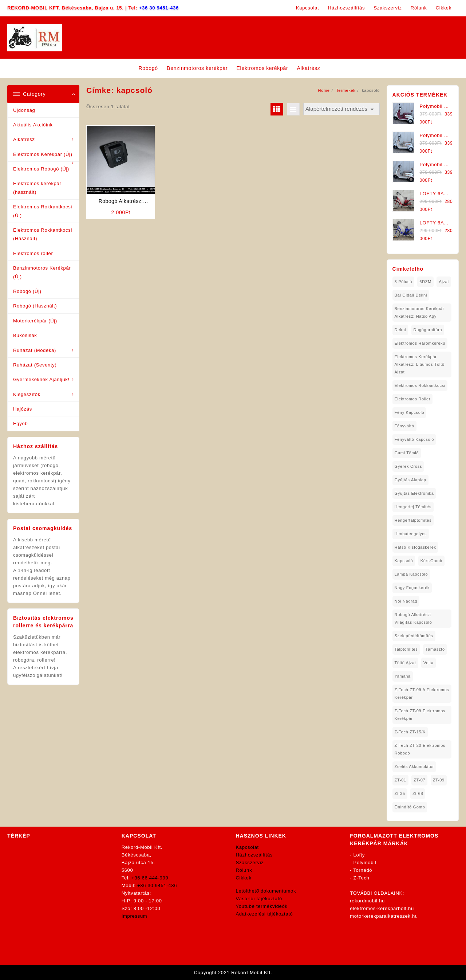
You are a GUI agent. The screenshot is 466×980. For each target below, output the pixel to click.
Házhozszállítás (254, 855)
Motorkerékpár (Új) (35, 321)
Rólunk (244, 870)
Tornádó (363, 870)
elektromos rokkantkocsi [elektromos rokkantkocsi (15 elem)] (420, 385)
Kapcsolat (247, 847)
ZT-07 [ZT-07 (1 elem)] (419, 780)
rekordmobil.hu (367, 901)
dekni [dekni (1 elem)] (400, 330)
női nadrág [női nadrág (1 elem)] (406, 601)
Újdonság (24, 110)
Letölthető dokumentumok (266, 891)
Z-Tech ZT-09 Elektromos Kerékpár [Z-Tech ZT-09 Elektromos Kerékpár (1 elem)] (420, 715)
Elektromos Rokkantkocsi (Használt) (43, 234)
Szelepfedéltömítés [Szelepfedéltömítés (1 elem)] (414, 636)
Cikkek (244, 878)
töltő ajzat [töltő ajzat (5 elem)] (405, 663)
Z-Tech (362, 878)
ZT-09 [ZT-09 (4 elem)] (439, 780)
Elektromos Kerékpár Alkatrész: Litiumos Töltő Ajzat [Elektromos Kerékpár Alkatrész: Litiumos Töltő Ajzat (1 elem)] (420, 364)
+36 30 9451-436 (159, 8)
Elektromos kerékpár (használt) (37, 188)
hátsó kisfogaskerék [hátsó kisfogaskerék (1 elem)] (415, 547)
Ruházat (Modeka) (35, 350)
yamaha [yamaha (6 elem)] (403, 676)
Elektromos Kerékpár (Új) (43, 154)
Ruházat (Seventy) (35, 365)
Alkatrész (24, 139)
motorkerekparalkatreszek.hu (384, 916)
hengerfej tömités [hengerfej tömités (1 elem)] (413, 507)
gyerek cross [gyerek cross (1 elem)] (408, 466)
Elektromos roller (33, 253)
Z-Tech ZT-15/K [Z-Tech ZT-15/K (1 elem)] (410, 732)
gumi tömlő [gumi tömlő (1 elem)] (407, 453)
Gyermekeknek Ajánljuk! (41, 379)
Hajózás (23, 409)
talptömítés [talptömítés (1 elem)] (406, 649)
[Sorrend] (341, 109)
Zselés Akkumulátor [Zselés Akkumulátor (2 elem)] (414, 767)
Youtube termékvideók (262, 906)
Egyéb (20, 424)
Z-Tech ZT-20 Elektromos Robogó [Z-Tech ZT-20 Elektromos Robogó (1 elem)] (420, 749)
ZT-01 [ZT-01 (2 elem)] (400, 780)
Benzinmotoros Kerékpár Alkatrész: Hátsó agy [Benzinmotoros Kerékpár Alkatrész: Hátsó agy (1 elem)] (419, 312)
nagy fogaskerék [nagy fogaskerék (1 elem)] (412, 588)
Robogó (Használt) (35, 306)
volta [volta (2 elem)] (429, 663)
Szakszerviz (250, 863)
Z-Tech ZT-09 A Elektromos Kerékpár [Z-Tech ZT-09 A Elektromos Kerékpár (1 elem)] (422, 693)
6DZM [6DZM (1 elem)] (425, 282)
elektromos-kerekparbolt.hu (382, 908)
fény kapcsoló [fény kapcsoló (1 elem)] (410, 412)
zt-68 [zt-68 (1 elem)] (418, 793)
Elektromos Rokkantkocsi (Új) (43, 211)
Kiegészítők (27, 394)
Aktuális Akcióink (33, 125)
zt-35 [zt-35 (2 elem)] (400, 793)
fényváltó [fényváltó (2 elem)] (404, 426)
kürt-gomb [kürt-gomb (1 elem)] (431, 561)
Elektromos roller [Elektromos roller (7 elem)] (413, 399)
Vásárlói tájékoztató (259, 899)
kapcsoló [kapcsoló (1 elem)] (404, 561)
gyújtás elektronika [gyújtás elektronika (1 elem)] (414, 493)
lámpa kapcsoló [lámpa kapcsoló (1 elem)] (411, 574)
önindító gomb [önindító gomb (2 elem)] (410, 807)
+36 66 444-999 (150, 878)
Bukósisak (25, 335)
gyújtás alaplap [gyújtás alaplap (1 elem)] (410, 480)
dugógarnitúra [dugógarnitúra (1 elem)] (428, 330)
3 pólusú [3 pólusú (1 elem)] (403, 282)
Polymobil (365, 863)
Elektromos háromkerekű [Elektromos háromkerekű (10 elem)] (420, 343)
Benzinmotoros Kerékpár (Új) (42, 272)
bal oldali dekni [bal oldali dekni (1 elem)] (411, 295)
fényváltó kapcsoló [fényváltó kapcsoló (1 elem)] (414, 439)
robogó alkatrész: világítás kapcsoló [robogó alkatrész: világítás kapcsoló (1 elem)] (413, 618)
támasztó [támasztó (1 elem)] (435, 649)
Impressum (135, 916)
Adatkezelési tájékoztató (264, 914)
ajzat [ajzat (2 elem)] (444, 282)
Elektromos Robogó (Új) (41, 169)
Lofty (359, 855)
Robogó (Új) (27, 291)
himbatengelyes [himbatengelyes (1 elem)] (411, 534)
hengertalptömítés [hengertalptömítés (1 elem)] (413, 520)
